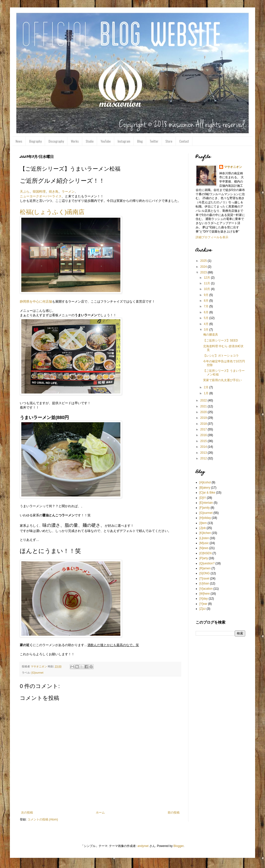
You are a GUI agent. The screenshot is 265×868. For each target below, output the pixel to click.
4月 (207, 324)
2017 (204, 429)
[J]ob (203, 528)
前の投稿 (174, 813)
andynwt (143, 846)
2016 (204, 435)
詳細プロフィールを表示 (212, 237)
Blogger (178, 846)
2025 (204, 261)
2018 (204, 424)
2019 (204, 418)
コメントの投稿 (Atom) (43, 819)
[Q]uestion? (207, 563)
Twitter (154, 141)
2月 (207, 387)
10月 (207, 289)
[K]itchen (205, 533)
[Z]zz (203, 609)
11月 (207, 283)
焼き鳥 (54, 192)
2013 (204, 453)
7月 (207, 306)
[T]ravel (204, 579)
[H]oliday (205, 518)
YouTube (106, 141)
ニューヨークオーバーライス (41, 196)
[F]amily (205, 508)
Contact (184, 141)
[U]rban (204, 583)
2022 (204, 400)
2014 (204, 447)
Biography (35, 141)
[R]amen (205, 568)
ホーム (100, 813)
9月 (207, 295)
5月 (207, 318)
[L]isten (204, 538)
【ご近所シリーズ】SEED (221, 341)
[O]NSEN (205, 553)
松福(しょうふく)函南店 (52, 212)
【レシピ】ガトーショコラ (221, 356)
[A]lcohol (205, 482)
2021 (204, 406)
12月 (207, 278)
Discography (56, 141)
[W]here (205, 594)
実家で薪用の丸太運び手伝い (222, 380)
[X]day (204, 599)
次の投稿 (27, 813)
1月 (207, 393)
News (19, 141)
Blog (140, 141)
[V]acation (206, 589)
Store (169, 141)
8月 (207, 301)
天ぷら (25, 192)
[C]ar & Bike (207, 493)
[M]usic (204, 543)
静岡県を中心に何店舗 (36, 302)
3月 (207, 330)
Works (75, 141)
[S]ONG (205, 573)
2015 (204, 441)
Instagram (124, 141)
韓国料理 (39, 192)
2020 (204, 412)
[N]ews (204, 548)
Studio (90, 141)
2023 (204, 272)
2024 (204, 267)
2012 (204, 458)
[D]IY (203, 498)
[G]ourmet (37, 673)
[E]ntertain (206, 503)
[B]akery (205, 488)
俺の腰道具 (211, 335)
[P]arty (204, 558)
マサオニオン (233, 167)
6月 (207, 312)
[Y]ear (203, 604)
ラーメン (68, 192)
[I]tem (203, 523)
